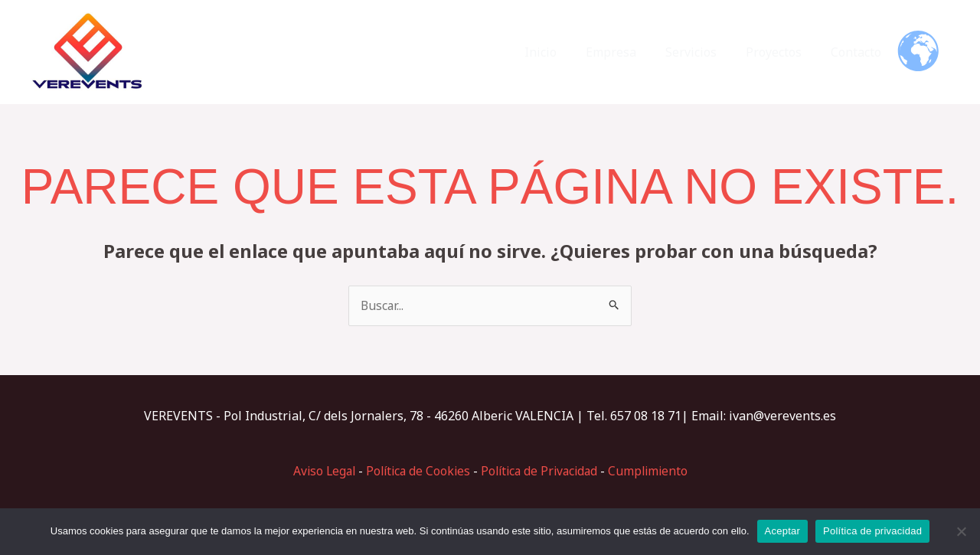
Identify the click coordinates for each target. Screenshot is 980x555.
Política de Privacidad (541, 471)
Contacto (858, 52)
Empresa (627, 52)
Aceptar (783, 531)
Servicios (702, 52)
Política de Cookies (415, 471)
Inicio (561, 52)
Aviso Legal (318, 471)
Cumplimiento (654, 471)
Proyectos (781, 52)
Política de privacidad (872, 531)
